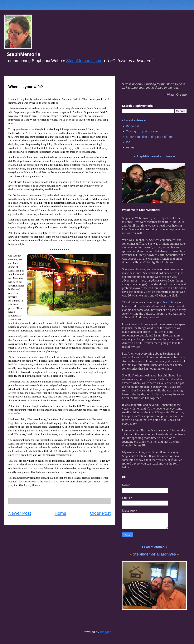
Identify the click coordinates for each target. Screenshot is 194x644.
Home (60, 513)
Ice (128, 142)
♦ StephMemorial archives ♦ (154, 156)
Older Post (100, 513)
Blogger (105, 632)
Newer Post (20, 513)
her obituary (171, 302)
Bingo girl (133, 126)
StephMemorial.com (84, 61)
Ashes (130, 147)
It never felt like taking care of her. (149, 137)
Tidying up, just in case (142, 131)
